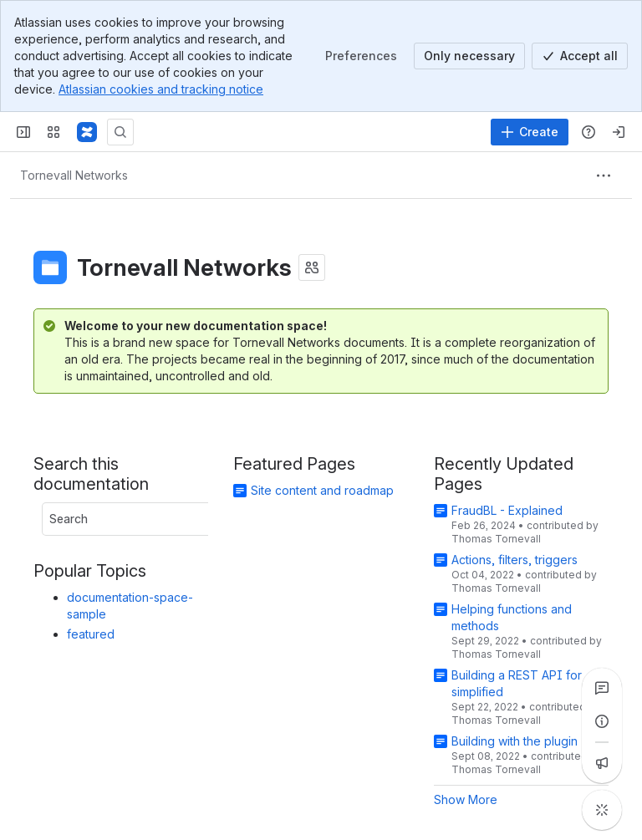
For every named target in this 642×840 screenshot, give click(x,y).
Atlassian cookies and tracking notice (161, 89)
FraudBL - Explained (507, 510)
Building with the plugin (515, 741)
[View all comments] (602, 688)
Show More (466, 799)
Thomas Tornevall (496, 539)
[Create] (530, 132)
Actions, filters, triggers (515, 560)
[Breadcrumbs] (74, 176)
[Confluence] (87, 132)
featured (91, 634)
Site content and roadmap (322, 490)
